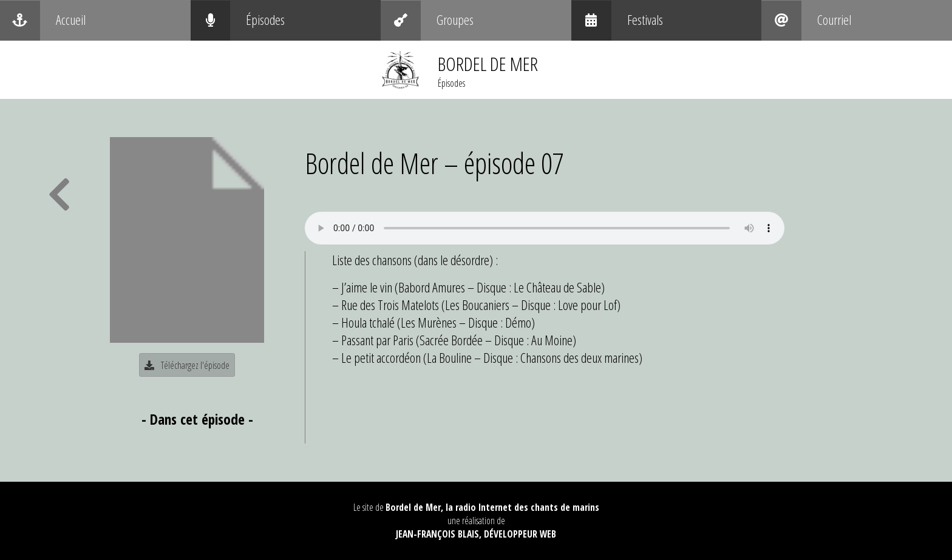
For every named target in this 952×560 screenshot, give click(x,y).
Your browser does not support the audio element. (545, 228)
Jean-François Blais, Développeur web (476, 534)
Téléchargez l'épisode (187, 365)
